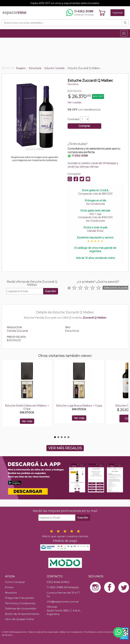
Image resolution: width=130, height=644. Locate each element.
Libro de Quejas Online (20, 619)
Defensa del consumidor (21, 608)
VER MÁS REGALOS (65, 448)
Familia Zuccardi (17, 331)
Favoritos (73, 84)
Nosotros (11, 593)
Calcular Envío (95, 231)
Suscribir (51, 291)
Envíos (9, 587)
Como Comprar (15, 582)
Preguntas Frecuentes (19, 598)
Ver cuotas (74, 102)
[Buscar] (125, 23)
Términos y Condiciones (20, 603)
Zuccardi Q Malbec (94, 318)
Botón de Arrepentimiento (22, 614)
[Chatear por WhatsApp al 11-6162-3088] (80, 13)
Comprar (84, 126)
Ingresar (117, 13)
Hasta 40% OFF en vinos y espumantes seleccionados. (65, 3)
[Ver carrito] (102, 13)
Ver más (27, 421)
